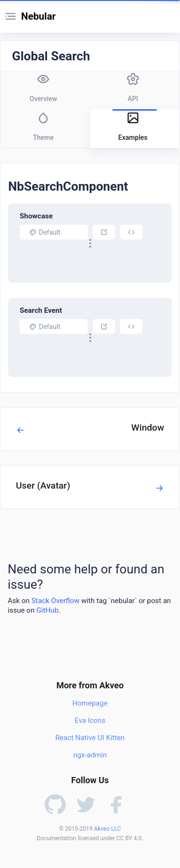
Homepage (90, 703)
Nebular (38, 16)
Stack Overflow (55, 601)
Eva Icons (90, 720)
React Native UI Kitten (90, 738)
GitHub (48, 610)
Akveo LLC (108, 829)
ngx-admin (90, 755)
